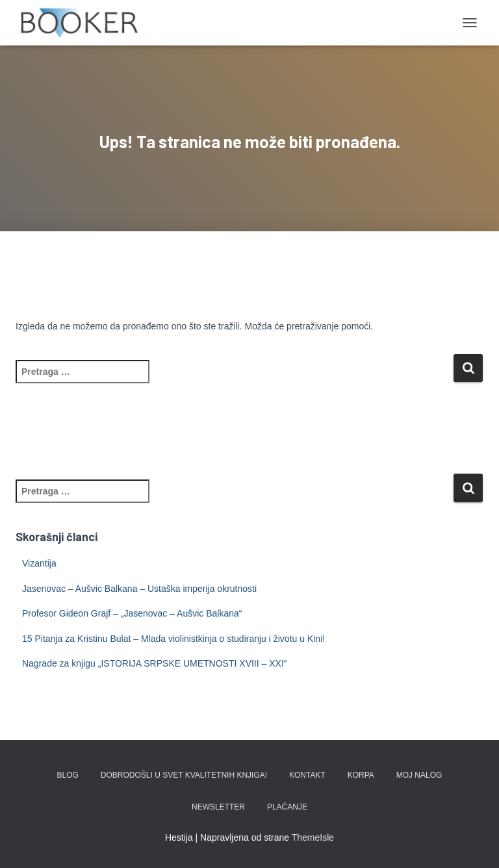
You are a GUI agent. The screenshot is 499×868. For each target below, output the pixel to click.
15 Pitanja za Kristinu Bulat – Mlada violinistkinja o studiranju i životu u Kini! (173, 639)
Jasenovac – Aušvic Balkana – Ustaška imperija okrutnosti (139, 589)
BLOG (68, 775)
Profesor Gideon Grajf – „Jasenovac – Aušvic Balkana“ (132, 613)
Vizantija (39, 563)
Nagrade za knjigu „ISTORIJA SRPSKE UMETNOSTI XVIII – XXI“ (154, 663)
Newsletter (218, 807)
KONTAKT (307, 775)
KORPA (361, 775)
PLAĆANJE (287, 807)
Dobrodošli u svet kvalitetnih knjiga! (184, 775)
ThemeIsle (313, 837)
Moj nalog (419, 775)
